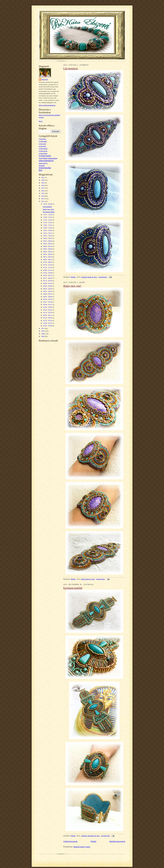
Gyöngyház (42, 146)
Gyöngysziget (43, 151)
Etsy (41, 170)
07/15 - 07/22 (48, 267)
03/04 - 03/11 (48, 305)
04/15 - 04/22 (48, 291)
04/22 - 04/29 (48, 289)
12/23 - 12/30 (48, 215)
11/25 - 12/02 (48, 220)
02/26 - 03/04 (48, 307)
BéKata (45, 79)
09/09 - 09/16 (48, 246)
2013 (43, 199)
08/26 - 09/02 (48, 252)
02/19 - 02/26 (48, 310)
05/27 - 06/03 (48, 278)
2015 (43, 193)
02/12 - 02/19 (48, 312)
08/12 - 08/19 (48, 257)
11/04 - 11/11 (48, 225)
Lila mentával (47, 207)
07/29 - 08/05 (48, 262)
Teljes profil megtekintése (47, 105)
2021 (43, 177)
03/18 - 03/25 (48, 299)
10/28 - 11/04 (48, 228)
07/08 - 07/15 (48, 270)
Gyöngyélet (42, 144)
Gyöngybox (42, 139)
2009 (43, 334)
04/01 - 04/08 (48, 297)
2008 (43, 336)
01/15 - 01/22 (48, 320)
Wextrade (42, 165)
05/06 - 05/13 (48, 283)
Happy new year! (48, 209)
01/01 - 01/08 (48, 326)
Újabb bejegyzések (70, 841)
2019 (43, 183)
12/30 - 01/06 (48, 204)
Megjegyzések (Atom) (82, 847)
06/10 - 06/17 (48, 275)
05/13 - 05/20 (48, 281)
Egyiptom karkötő (49, 212)
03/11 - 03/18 (48, 302)
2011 (43, 328)
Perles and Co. (43, 163)
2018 (43, 185)
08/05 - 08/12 (48, 260)
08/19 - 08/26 (48, 254)
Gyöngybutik (43, 141)
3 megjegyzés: (103, 277)
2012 (43, 201)
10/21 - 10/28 (48, 230)
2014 (43, 196)
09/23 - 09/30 (48, 241)
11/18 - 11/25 (48, 222)
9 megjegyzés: (106, 836)
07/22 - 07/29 (48, 265)
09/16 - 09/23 (48, 244)
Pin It (41, 121)
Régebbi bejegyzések (117, 841)
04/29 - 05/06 (48, 286)
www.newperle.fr (46, 161)
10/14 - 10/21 (48, 233)
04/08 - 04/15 (48, 294)
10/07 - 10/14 (48, 236)
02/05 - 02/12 (48, 315)
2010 (43, 331)
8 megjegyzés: (101, 579)
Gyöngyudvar (43, 153)
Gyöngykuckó (43, 149)
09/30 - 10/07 (48, 238)
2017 (43, 188)
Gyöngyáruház (45, 168)
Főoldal (93, 841)
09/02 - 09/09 (48, 249)
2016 (43, 191)
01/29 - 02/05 (48, 318)
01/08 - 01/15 (48, 323)
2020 (43, 180)
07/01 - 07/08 (48, 273)
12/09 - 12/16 (48, 217)
